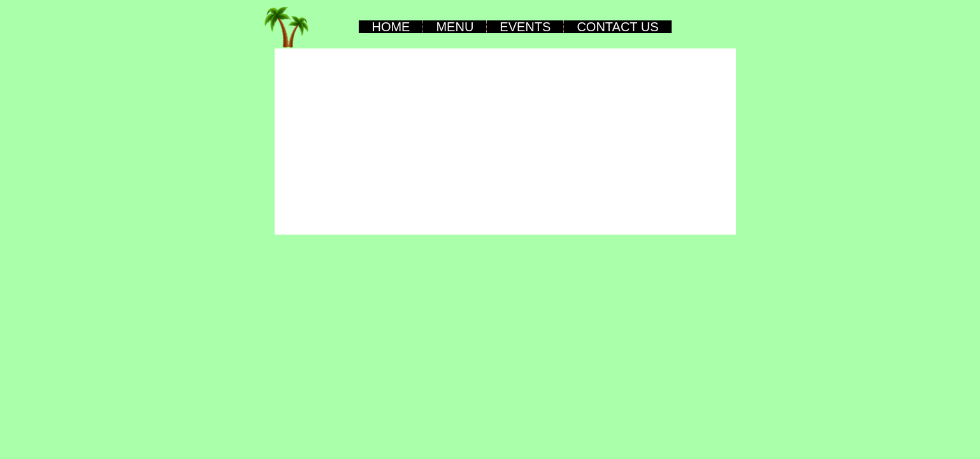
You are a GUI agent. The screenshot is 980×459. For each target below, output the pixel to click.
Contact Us (617, 27)
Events (525, 27)
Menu (455, 27)
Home (391, 27)
